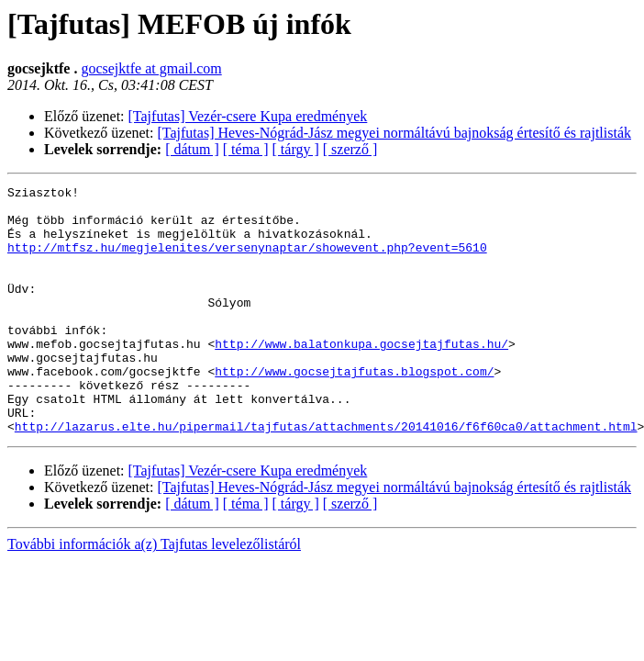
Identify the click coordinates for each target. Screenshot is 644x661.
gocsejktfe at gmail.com (151, 68)
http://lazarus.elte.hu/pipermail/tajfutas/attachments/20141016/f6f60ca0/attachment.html (326, 476)
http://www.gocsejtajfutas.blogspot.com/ (354, 409)
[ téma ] (246, 149)
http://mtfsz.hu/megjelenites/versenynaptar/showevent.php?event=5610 (247, 261)
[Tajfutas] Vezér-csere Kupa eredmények (248, 116)
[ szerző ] (350, 149)
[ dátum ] (192, 149)
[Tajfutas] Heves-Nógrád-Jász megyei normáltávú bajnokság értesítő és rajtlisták (394, 133)
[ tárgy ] (296, 149)
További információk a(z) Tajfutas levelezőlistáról (154, 594)
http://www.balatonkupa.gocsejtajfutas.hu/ (361, 376)
